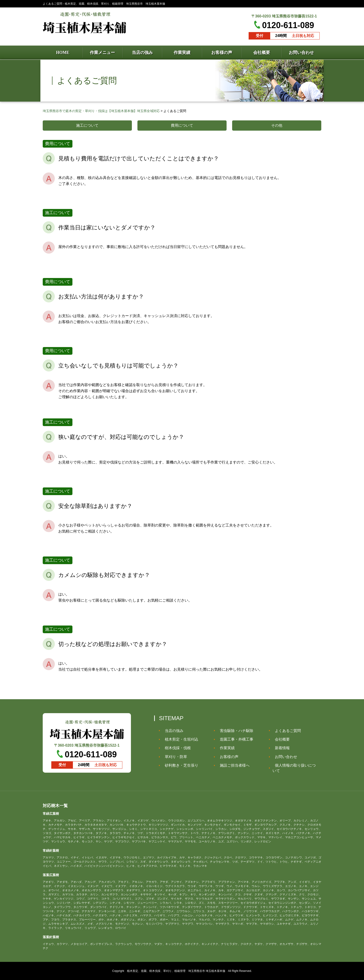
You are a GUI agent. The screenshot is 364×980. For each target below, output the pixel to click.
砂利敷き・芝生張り (179, 765)
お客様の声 (227, 757)
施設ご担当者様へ (232, 765)
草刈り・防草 (174, 757)
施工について (87, 125)
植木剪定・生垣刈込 (179, 739)
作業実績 (225, 748)
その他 (277, 125)
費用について (182, 125)
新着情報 (280, 748)
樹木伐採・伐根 (175, 748)
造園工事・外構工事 (234, 739)
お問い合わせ (284, 757)
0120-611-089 (288, 25)
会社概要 (280, 739)
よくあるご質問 (286, 730)
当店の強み (172, 730)
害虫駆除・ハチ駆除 (234, 730)
